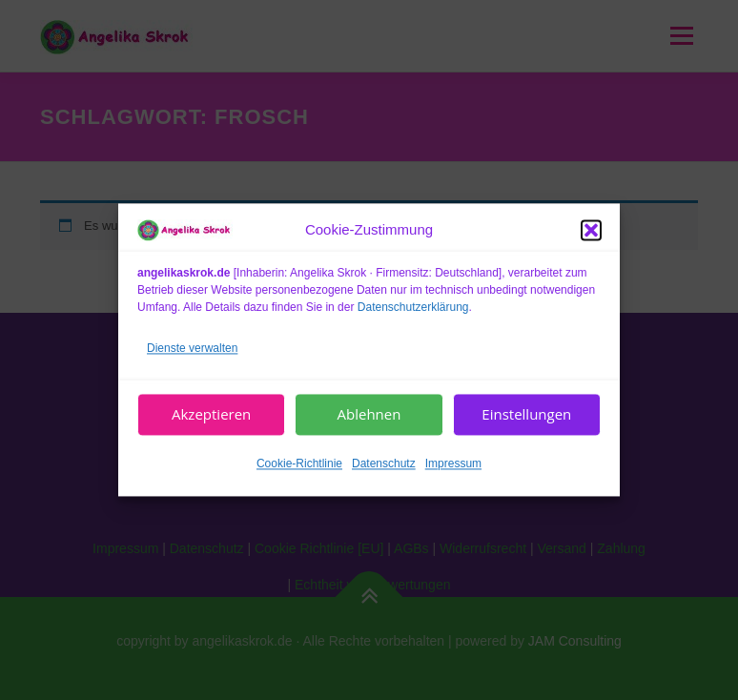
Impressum (453, 463)
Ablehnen (369, 415)
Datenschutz (384, 463)
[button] (591, 230)
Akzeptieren (211, 415)
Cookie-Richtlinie (299, 463)
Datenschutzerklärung (413, 307)
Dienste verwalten (192, 348)
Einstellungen (526, 415)
